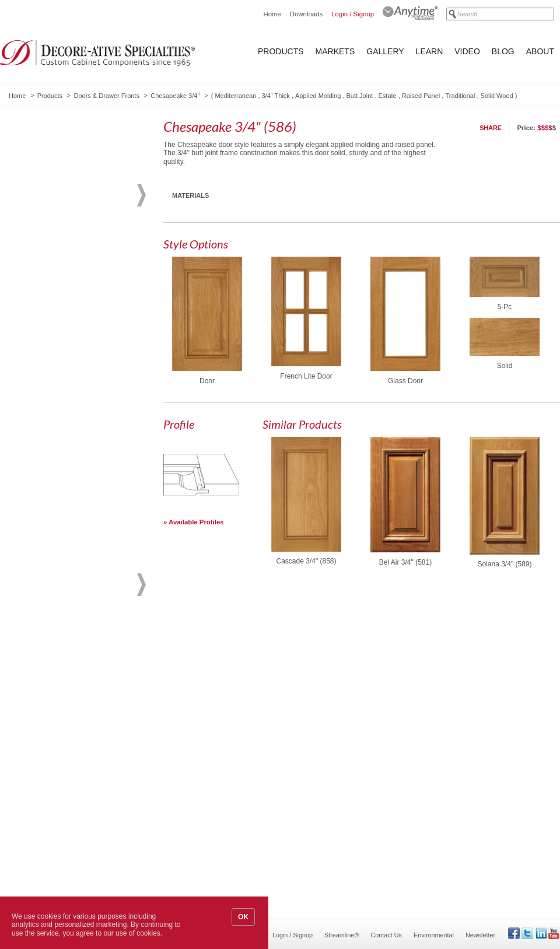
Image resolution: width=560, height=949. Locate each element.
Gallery (385, 51)
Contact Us (386, 935)
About (540, 51)
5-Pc (505, 307)
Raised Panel (421, 96)
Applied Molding (318, 96)
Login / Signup (353, 14)
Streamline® (342, 935)
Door (207, 381)
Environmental (434, 935)
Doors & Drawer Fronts (106, 96)
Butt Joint (359, 96)
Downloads (306, 14)
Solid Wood (497, 96)
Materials (190, 195)
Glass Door (405, 381)
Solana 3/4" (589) (505, 564)
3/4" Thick (276, 96)
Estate (388, 96)
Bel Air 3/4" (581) (405, 562)
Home (272, 14)
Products (281, 51)
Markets (335, 51)
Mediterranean (235, 96)
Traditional (460, 96)
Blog (503, 51)
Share (491, 128)
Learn (430, 51)
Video (467, 51)
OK (243, 917)
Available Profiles (196, 522)
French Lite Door (306, 376)
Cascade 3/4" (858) (307, 561)
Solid (505, 366)
